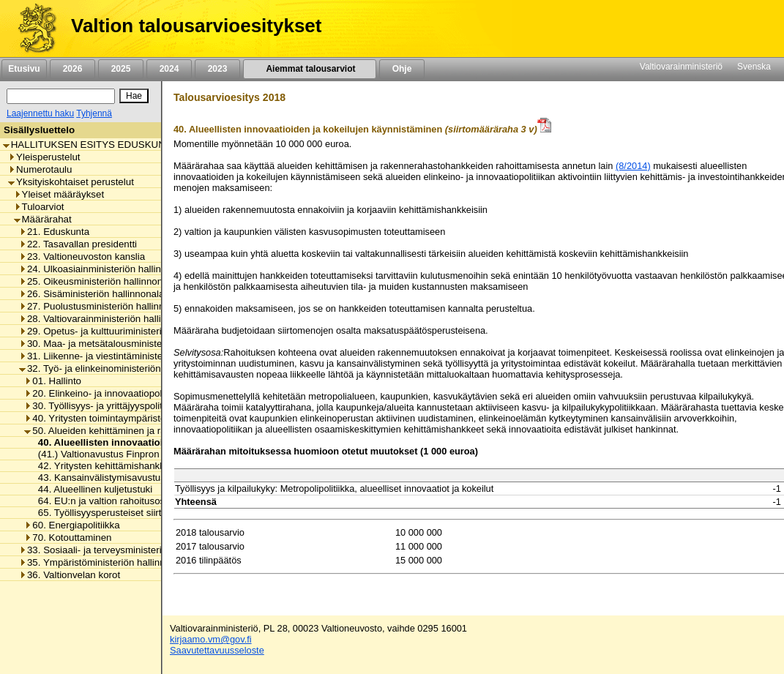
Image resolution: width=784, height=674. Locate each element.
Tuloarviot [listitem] (39, 207)
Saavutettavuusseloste (217, 650)
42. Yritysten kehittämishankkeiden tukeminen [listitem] (133, 466)
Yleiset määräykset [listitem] (59, 194)
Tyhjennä (94, 113)
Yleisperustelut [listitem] (44, 157)
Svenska (754, 67)
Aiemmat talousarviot (310, 69)
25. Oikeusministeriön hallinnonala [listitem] (97, 281)
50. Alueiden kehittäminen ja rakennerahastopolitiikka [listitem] (143, 431)
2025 (121, 69)
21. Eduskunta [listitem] (54, 232)
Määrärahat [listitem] (43, 219)
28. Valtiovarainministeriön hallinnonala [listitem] (107, 319)
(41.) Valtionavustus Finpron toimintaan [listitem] (119, 454)
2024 (169, 69)
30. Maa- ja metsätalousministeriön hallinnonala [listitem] (126, 344)
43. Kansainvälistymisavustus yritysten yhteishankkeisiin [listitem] (156, 478)
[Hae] (134, 96)
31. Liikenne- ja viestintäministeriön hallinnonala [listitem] (126, 356)
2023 (217, 69)
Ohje (402, 69)
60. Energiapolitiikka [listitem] (72, 525)
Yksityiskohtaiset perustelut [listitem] (71, 182)
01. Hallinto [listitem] (53, 381)
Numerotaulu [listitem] (40, 169)
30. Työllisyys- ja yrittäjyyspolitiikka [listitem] (103, 406)
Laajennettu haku (40, 113)
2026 (72, 69)
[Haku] (61, 96)
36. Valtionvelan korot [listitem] (70, 575)
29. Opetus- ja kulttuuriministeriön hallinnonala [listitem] (123, 331)
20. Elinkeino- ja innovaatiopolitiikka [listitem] (105, 393)
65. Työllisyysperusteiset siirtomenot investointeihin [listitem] (144, 513)
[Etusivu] (32, 29)
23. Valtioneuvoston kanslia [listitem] (82, 257)
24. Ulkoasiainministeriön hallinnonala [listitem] (105, 269)
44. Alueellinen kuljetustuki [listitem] (91, 489)
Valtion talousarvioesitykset (196, 26)
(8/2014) (633, 166)
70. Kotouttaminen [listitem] (68, 538)
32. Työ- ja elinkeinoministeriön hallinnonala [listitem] (117, 368)
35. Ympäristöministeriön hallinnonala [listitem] (104, 562)
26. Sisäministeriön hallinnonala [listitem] (92, 294)
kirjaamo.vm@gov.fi (211, 639)
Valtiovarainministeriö (681, 67)
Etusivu (24, 69)
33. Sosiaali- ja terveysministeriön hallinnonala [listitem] (123, 550)
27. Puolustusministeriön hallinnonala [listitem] (104, 306)
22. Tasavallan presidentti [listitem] (78, 244)
